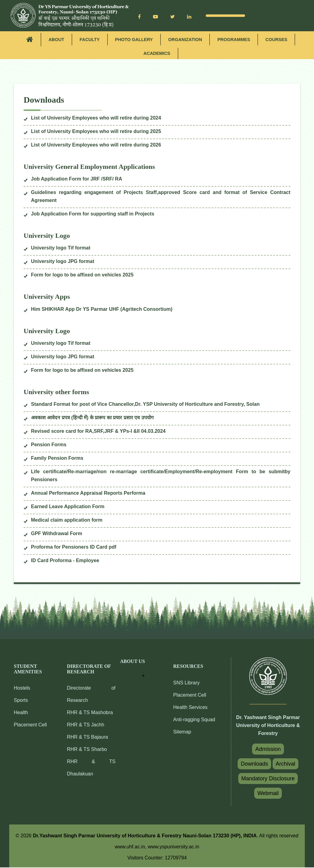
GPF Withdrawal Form (57, 534)
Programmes (236, 40)
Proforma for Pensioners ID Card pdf (74, 548)
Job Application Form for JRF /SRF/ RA (77, 179)
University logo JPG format (63, 262)
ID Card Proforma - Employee (65, 561)
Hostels (22, 689)
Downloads (254, 764)
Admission (268, 750)
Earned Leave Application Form (68, 507)
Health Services (190, 708)
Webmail (268, 794)
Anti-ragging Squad (194, 720)
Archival (285, 764)
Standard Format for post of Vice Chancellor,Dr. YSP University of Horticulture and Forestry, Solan (145, 405)
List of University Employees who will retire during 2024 (96, 118)
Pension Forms (49, 445)
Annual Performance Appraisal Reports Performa (88, 494)
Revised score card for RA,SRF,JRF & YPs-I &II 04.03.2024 (98, 432)
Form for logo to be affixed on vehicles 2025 (82, 275)
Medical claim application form (67, 521)
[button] (133, 670)
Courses (280, 40)
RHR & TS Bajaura (87, 738)
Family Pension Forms (57, 459)
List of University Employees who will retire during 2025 (96, 132)
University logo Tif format (61, 248)
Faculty (87, 40)
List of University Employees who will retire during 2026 (96, 145)
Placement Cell (30, 725)
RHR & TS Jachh (86, 725)
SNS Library (186, 683)
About (53, 40)
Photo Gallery (133, 40)
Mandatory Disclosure (268, 779)
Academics (157, 54)
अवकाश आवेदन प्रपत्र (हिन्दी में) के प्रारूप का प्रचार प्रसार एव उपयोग (92, 418)
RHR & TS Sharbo (87, 750)
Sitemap (182, 732)
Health (21, 713)
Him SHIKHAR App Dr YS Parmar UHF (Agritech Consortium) (102, 310)
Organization (186, 40)
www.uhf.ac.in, (131, 847)
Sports (21, 701)
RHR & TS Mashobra (90, 713)
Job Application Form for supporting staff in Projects (93, 214)
